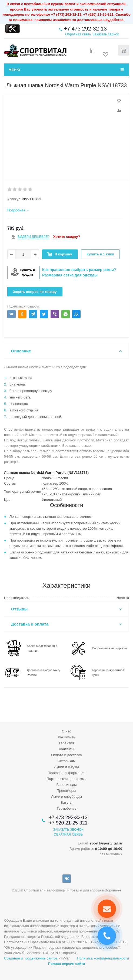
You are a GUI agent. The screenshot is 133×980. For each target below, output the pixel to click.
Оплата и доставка (66, 755)
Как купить (66, 737)
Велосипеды (66, 785)
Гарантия (66, 743)
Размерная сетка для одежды (70, 275)
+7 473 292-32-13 (85, 29)
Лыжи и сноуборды (66, 797)
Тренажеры (67, 791)
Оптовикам (67, 761)
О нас (67, 731)
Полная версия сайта (66, 964)
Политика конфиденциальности (103, 958)
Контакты (66, 749)
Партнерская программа (66, 779)
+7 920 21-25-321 (68, 823)
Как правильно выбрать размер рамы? (79, 270)
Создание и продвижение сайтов (31, 958)
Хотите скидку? (67, 237)
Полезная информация (66, 773)
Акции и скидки (67, 767)
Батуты (66, 802)
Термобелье (66, 808)
